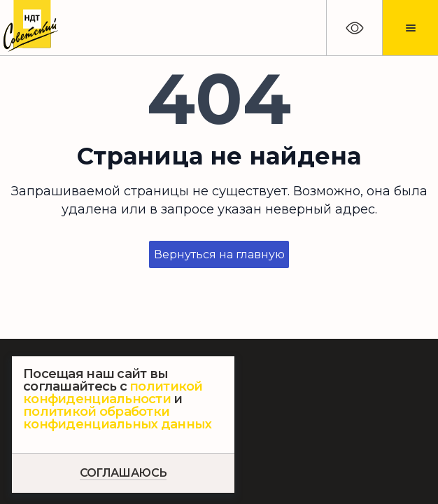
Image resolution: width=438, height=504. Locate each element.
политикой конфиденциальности (113, 393)
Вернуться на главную (219, 254)
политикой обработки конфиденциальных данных (117, 418)
